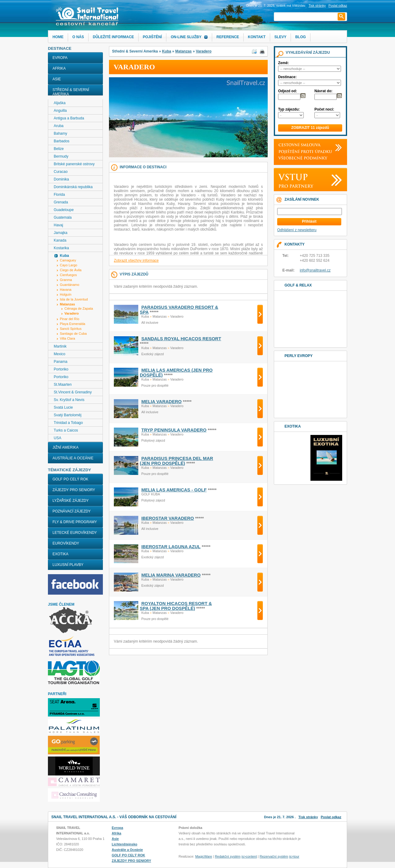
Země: (283, 63)
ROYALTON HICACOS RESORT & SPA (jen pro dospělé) (176, 606)
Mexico (60, 354)
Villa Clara (67, 338)
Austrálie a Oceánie (73, 458)
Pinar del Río (70, 319)
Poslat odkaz (331, 817)
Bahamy (60, 133)
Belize (59, 149)
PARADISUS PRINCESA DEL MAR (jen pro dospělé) (176, 461)
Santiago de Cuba (73, 334)
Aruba (59, 126)
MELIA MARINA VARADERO (171, 575)
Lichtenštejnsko (125, 844)
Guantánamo (70, 285)
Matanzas (183, 51)
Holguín (66, 294)
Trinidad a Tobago (68, 423)
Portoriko (61, 369)
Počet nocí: (324, 109)
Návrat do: (323, 91)
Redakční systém (228, 856)
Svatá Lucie (63, 407)
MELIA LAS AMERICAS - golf (174, 490)
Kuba (167, 51)
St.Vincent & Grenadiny (73, 392)
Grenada (61, 202)
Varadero (203, 51)
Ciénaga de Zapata (79, 308)
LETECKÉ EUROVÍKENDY (75, 533)
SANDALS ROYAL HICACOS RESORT (181, 339)
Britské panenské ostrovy (74, 164)
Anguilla (60, 111)
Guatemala (63, 217)
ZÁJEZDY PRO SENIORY (74, 490)
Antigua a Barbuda (69, 118)
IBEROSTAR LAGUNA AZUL (171, 547)
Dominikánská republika (73, 187)
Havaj (58, 225)
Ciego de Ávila (71, 270)
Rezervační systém (274, 856)
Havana (66, 290)
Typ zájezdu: (289, 109)
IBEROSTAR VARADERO (168, 518)
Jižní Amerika (65, 447)
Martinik (60, 346)
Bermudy (61, 156)
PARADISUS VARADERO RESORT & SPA (179, 310)
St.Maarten (63, 385)
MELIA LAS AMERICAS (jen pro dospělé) (176, 373)
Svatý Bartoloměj (68, 415)
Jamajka (61, 233)
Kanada (60, 240)
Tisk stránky (317, 5)
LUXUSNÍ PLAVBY (68, 565)
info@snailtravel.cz (315, 270)
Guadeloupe (64, 210)
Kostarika (61, 248)
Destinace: (287, 77)
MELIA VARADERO (161, 402)
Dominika (61, 179)
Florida (59, 195)
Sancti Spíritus (71, 329)
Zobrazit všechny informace (136, 261)
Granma (66, 280)
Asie (57, 79)
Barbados (62, 141)
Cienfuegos (68, 275)
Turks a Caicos (66, 430)
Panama (61, 362)
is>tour (294, 856)
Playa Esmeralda (72, 324)
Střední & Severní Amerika (71, 92)
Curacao (61, 172)
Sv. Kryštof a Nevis (69, 400)
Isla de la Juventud (74, 299)
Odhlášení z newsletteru (297, 230)
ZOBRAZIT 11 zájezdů (310, 128)
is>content (249, 856)
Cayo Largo (69, 265)
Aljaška (60, 103)
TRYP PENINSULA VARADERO (174, 430)
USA (58, 438)
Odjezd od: (288, 91)
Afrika (59, 68)
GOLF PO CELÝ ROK (70, 479)
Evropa (60, 58)
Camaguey (68, 260)
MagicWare (203, 856)
